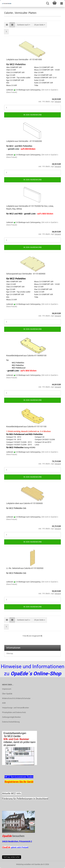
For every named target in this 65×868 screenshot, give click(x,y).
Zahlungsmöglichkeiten (11, 717)
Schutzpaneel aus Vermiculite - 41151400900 (26, 274)
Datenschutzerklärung (11, 722)
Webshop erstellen (24, 864)
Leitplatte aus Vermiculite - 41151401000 (24, 59)
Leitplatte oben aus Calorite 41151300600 (24, 503)
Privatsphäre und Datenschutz (14, 712)
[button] (7, 25)
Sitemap (10, 653)
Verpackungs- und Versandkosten (15, 708)
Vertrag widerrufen (12, 857)
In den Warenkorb (32, 115)
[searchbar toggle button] (48, 3)
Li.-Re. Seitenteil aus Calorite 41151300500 (25, 568)
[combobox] (24, 25)
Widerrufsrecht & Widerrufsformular (16, 698)
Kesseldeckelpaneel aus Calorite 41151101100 (26, 427)
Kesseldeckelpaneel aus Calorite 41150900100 (26, 356)
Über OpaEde (7, 694)
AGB (4, 703)
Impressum (7, 689)
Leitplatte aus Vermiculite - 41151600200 (24, 141)
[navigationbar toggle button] (62, 3)
